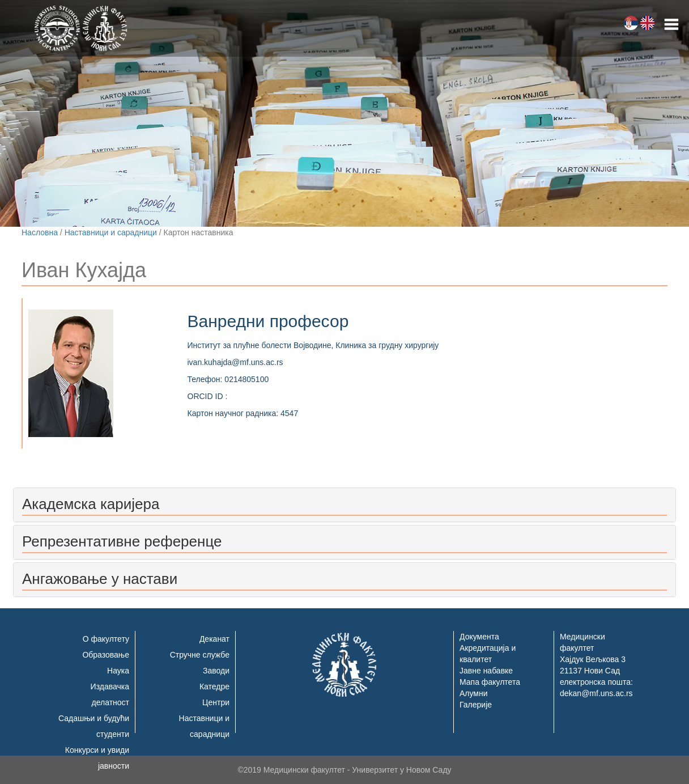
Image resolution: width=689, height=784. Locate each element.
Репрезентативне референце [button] (122, 541)
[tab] (344, 505)
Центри (216, 702)
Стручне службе (200, 655)
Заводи (216, 671)
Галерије (476, 705)
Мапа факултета (490, 682)
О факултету (106, 639)
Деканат (214, 639)
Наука (118, 671)
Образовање (106, 655)
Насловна (40, 232)
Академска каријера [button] (91, 504)
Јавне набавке (486, 671)
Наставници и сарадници (111, 232)
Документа (479, 637)
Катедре (214, 686)
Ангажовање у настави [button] (100, 579)
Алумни (474, 693)
